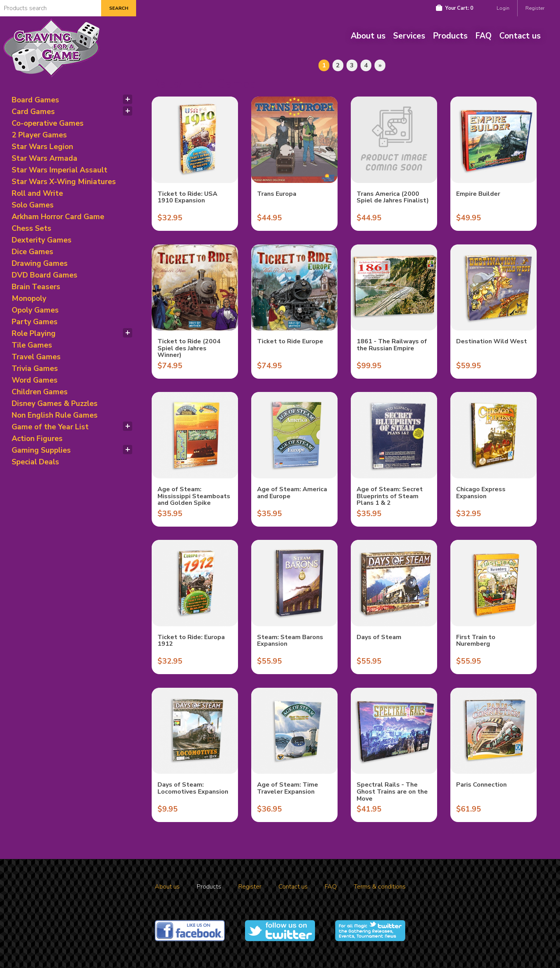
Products (450, 36)
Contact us (520, 36)
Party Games (35, 322)
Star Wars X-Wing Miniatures (64, 182)
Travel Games (36, 357)
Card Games (33, 112)
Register (535, 8)
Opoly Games (35, 310)
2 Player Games (39, 135)
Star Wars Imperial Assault (59, 170)
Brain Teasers (36, 287)
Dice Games (32, 252)
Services (409, 36)
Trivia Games (35, 369)
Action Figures (37, 439)
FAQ (483, 36)
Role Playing (34, 334)
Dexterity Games (42, 240)
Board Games (35, 100)
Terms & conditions (380, 887)
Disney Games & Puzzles (55, 404)
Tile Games (32, 345)
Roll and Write (37, 193)
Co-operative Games (48, 123)
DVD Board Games (45, 275)
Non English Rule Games (55, 415)
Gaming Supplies (41, 450)
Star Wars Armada (45, 158)
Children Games (40, 392)
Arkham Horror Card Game (58, 217)
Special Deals (35, 462)
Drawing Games (40, 264)
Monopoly (29, 299)
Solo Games (33, 205)
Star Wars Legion (42, 147)
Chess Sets (31, 228)
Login (503, 8)
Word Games (35, 380)
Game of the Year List (50, 427)
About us (368, 36)
